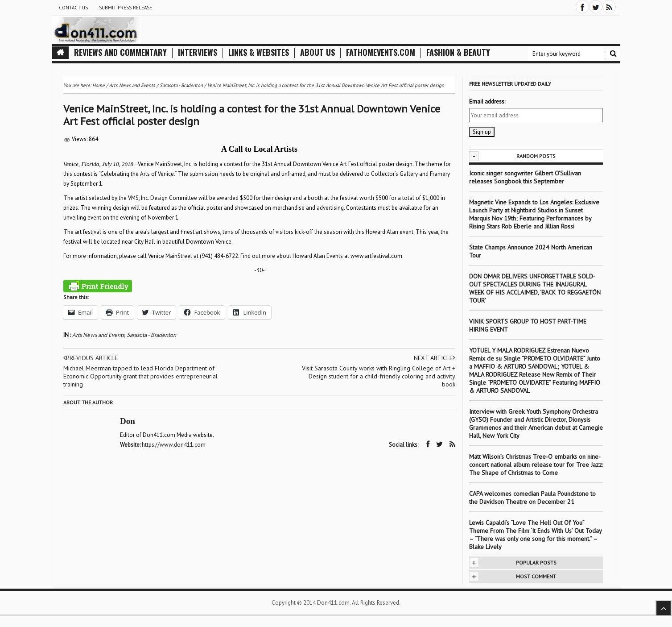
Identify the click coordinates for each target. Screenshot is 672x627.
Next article (435, 358)
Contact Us (73, 8)
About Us (317, 52)
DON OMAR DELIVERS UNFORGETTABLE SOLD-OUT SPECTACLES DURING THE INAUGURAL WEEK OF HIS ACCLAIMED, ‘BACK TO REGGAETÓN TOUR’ (535, 288)
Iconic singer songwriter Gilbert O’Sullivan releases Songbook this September (525, 177)
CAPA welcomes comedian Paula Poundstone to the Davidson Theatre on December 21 (532, 498)
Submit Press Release (126, 8)
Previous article (91, 358)
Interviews (198, 52)
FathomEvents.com (381, 52)
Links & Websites (259, 52)
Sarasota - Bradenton (151, 335)
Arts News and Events (98, 335)
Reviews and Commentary (120, 52)
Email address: (487, 102)
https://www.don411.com (174, 445)
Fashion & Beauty (458, 52)
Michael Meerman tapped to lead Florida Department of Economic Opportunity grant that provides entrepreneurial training (140, 376)
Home (99, 85)
